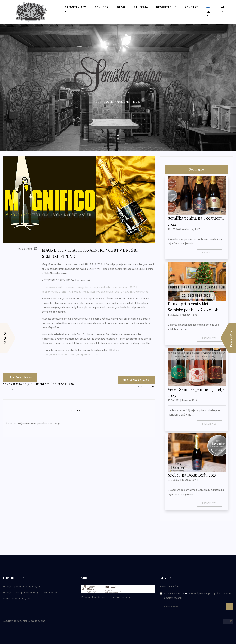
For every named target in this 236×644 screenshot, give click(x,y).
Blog (121, 7)
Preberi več (209, 252)
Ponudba (102, 7)
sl (208, 10)
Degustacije (166, 7)
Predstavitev (75, 7)
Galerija (141, 7)
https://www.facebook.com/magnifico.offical (71, 355)
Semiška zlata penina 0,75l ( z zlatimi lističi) (31, 593)
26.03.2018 (25, 249)
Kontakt (191, 7)
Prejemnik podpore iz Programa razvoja (106, 597)
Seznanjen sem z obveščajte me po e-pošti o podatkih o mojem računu (198, 596)
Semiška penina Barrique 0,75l (22, 587)
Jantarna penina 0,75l (16, 599)
